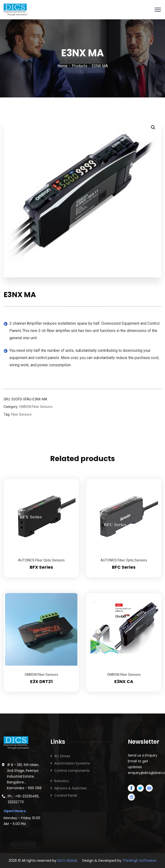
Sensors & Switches (71, 788)
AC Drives (62, 756)
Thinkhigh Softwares (139, 861)
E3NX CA (124, 681)
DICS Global (67, 861)
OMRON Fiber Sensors (36, 407)
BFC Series (124, 567)
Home (62, 66)
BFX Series (41, 567)
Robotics (62, 781)
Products (80, 66)
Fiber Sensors (21, 414)
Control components (72, 771)
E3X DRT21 (41, 681)
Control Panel (66, 795)
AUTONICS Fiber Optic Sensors (41, 560)
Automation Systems (72, 763)
